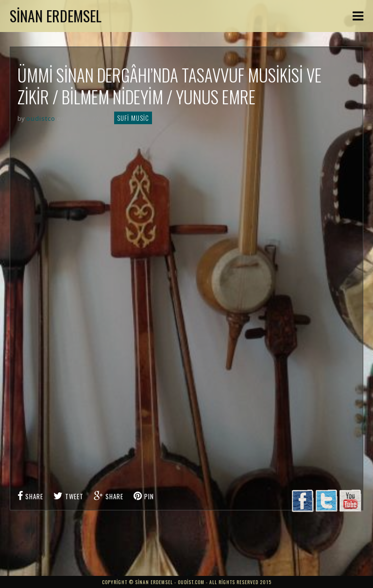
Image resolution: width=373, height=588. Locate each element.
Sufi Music (133, 118)
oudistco (41, 118)
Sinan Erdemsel (56, 16)
